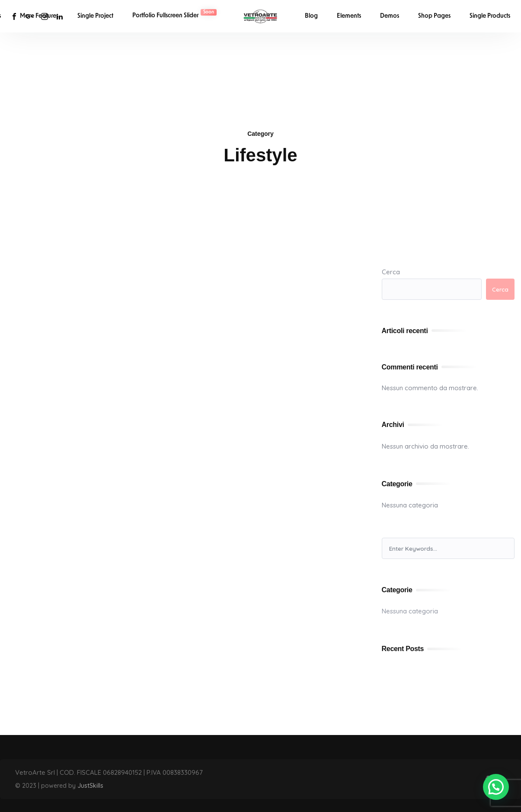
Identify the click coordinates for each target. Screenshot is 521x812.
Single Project (95, 16)
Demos (390, 16)
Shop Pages (434, 16)
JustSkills (90, 786)
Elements (349, 16)
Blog (311, 16)
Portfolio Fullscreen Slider (174, 14)
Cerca (391, 272)
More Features (39, 16)
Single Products (490, 16)
